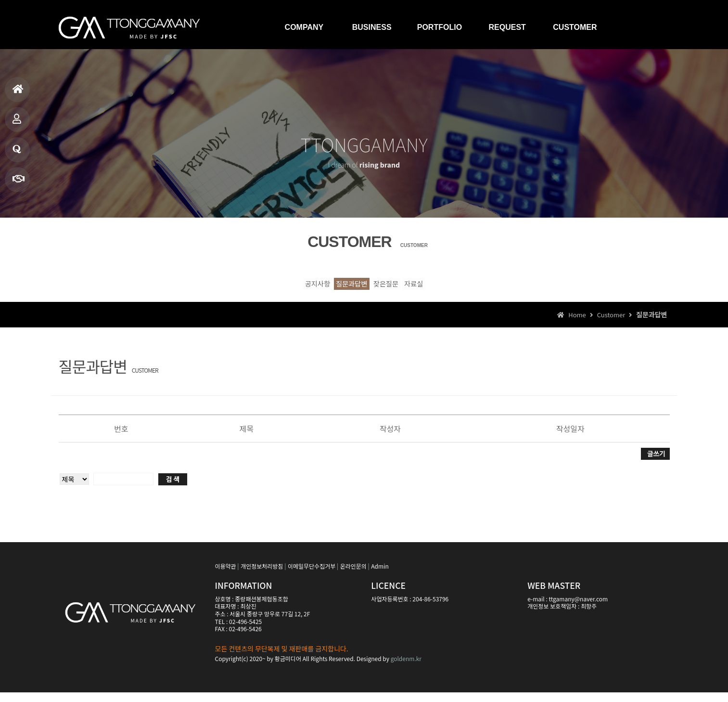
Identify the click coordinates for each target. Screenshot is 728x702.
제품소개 (17, 123)
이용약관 (226, 575)
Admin (380, 575)
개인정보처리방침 (262, 575)
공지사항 (262, 287)
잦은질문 (405, 287)
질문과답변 (17, 153)
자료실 (470, 287)
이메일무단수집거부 (312, 575)
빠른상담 (19, 183)
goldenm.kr (406, 668)
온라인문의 (353, 575)
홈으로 (18, 93)
